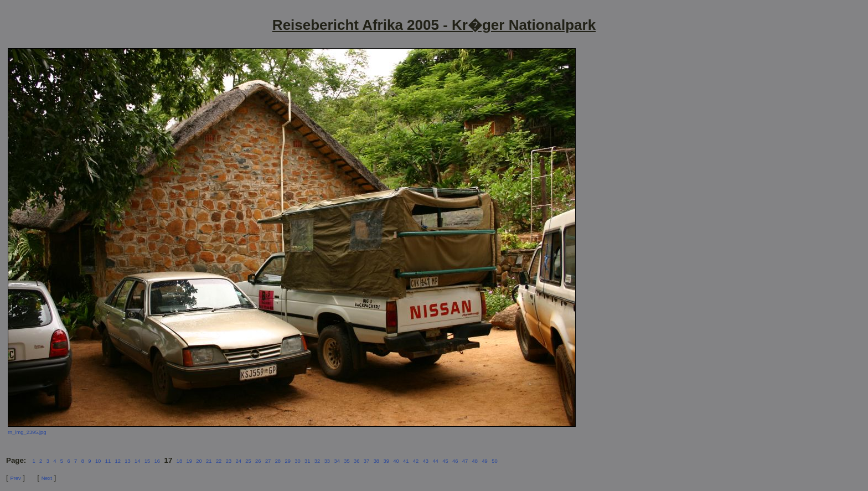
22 (219, 461)
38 (376, 461)
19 (189, 461)
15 (147, 461)
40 (396, 461)
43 (426, 461)
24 (238, 461)
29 (287, 461)
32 (317, 461)
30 (297, 461)
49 (484, 461)
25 (248, 461)
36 (356, 461)
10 (98, 461)
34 (337, 461)
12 (117, 461)
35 (347, 461)
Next (47, 478)
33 (327, 461)
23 (229, 461)
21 (209, 461)
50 (494, 461)
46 (455, 461)
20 (199, 461)
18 (179, 461)
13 (127, 461)
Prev (15, 478)
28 (278, 461)
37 (366, 461)
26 (258, 461)
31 (307, 461)
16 (157, 461)
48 (475, 461)
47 (465, 461)
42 (416, 461)
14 (137, 461)
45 (445, 461)
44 (435, 461)
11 (108, 461)
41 (406, 461)
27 (268, 461)
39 (386, 461)
